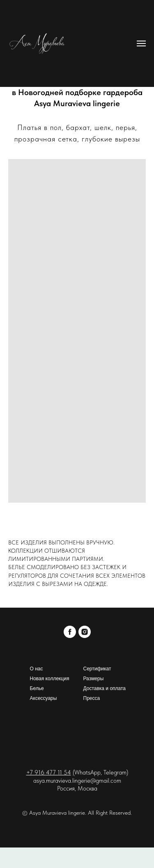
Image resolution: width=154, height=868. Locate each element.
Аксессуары (44, 698)
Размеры (94, 679)
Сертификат (97, 669)
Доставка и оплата (105, 688)
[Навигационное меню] (141, 43)
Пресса (92, 698)
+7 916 (36, 772)
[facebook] (70, 632)
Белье (37, 688)
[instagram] (85, 632)
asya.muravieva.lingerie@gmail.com (77, 781)
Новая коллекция (50, 679)
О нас (37, 669)
